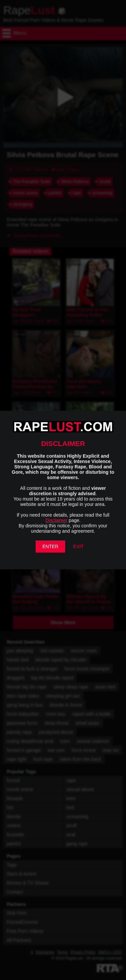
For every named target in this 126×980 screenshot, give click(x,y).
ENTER (50, 546)
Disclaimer (56, 520)
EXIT (78, 546)
